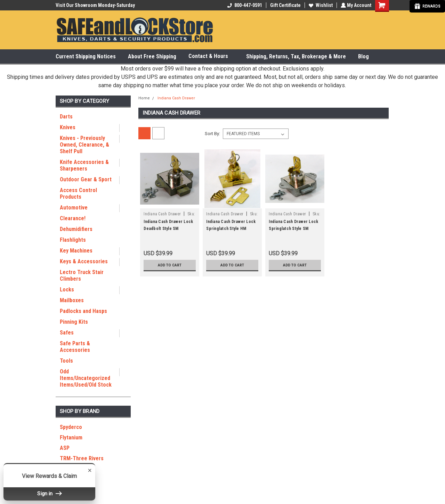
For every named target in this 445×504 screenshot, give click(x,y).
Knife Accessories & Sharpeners (84, 165)
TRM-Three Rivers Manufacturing (82, 462)
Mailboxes (72, 300)
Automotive (74, 208)
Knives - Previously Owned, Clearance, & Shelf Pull (84, 145)
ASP (65, 448)
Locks (67, 290)
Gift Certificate (285, 5)
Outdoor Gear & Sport (86, 179)
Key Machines (76, 251)
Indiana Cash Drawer (176, 98)
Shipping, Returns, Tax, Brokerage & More (296, 56)
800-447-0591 (244, 5)
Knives (68, 127)
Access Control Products (78, 193)
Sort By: (212, 134)
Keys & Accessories (84, 261)
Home (144, 98)
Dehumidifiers (76, 229)
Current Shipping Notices (86, 56)
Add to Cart (170, 265)
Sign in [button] (49, 494)
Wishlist (320, 5)
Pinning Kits (74, 322)
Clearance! (73, 218)
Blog (363, 56)
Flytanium (71, 437)
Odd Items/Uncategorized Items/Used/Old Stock (86, 378)
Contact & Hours (211, 56)
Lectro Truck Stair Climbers (82, 275)
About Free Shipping (152, 56)
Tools (66, 361)
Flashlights (73, 240)
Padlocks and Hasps (83, 311)
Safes (67, 333)
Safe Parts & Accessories (75, 347)
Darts (66, 117)
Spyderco (71, 427)
